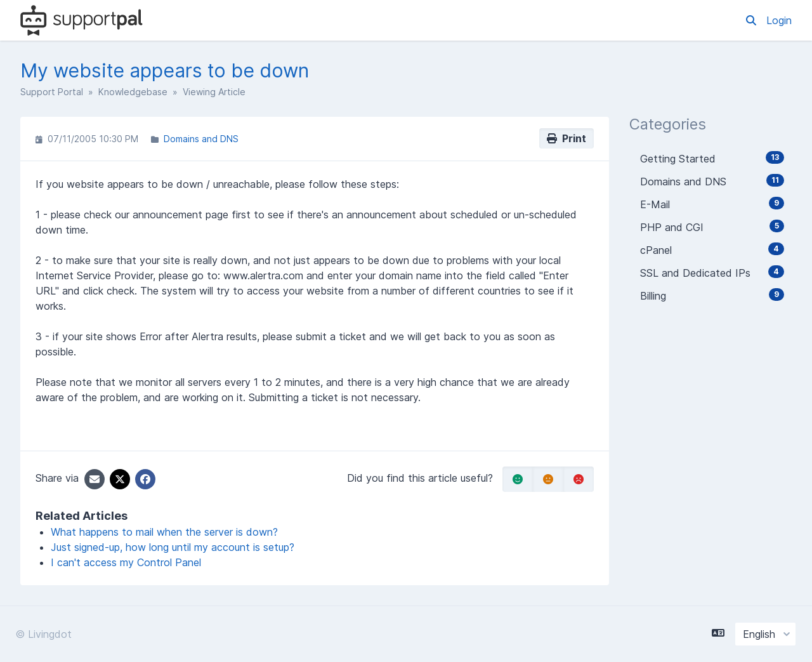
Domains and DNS (201, 139)
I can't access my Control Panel (126, 562)
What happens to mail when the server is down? (164, 532)
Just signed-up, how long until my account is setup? (173, 547)
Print (566, 138)
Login (779, 20)
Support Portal (52, 92)
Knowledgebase (133, 92)
